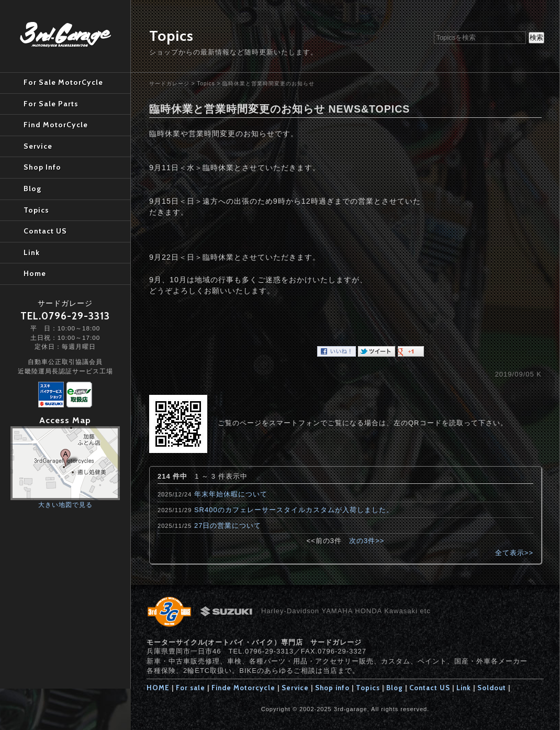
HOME (158, 688)
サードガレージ (169, 84)
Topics (206, 84)
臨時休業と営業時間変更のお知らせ (268, 84)
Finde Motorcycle (243, 688)
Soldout (492, 688)
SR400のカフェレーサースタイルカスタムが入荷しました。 (294, 510)
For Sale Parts (51, 104)
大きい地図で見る (65, 505)
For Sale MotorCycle (63, 82)
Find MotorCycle (56, 125)
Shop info (332, 688)
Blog (395, 688)
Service (295, 688)
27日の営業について (228, 526)
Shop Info (42, 167)
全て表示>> (514, 553)
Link (464, 688)
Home (35, 273)
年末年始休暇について (231, 494)
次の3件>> (367, 541)
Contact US (430, 688)
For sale (191, 688)
